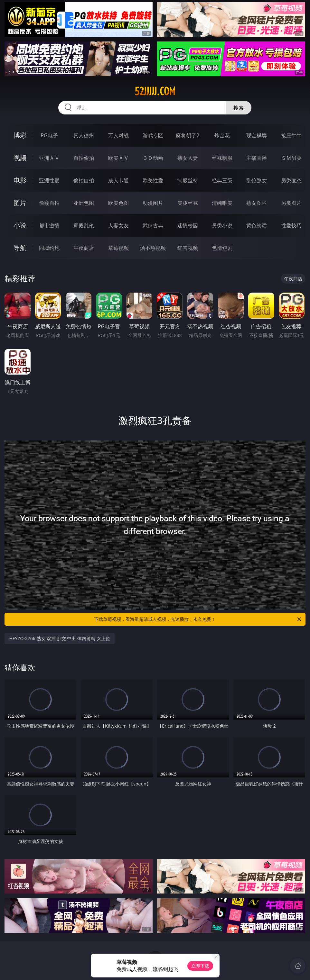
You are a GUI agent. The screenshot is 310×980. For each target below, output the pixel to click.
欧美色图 (118, 203)
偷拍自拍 (84, 180)
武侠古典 (153, 225)
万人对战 (118, 135)
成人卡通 (118, 180)
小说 (20, 225)
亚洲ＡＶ (49, 158)
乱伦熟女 (257, 180)
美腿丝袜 (188, 203)
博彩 (20, 135)
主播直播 (257, 158)
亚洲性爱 (49, 180)
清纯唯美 (222, 203)
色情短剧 (222, 248)
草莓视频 (118, 248)
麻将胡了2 (188, 135)
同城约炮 (49, 248)
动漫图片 (153, 203)
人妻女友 (118, 225)
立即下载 (200, 966)
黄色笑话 (257, 225)
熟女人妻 (188, 158)
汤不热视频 (153, 248)
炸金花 (222, 135)
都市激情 (49, 225)
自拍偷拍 (84, 158)
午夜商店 (84, 248)
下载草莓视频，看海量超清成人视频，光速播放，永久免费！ (198, 619)
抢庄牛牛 (291, 135)
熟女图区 (257, 203)
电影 (20, 180)
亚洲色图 (84, 203)
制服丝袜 (188, 180)
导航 (20, 248)
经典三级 (222, 180)
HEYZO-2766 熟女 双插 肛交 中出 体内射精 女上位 (59, 638)
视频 (20, 158)
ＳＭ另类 (291, 158)
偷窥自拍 (49, 203)
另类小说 (222, 225)
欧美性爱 (153, 180)
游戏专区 (153, 135)
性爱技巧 (291, 225)
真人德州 (84, 135)
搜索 (239, 108)
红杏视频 (188, 248)
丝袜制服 (222, 158)
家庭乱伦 (84, 225)
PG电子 (49, 135)
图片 (20, 203)
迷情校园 (188, 225)
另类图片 (291, 203)
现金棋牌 (257, 135)
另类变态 (291, 180)
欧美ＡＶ (118, 158)
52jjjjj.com (155, 91)
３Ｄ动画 (153, 158)
